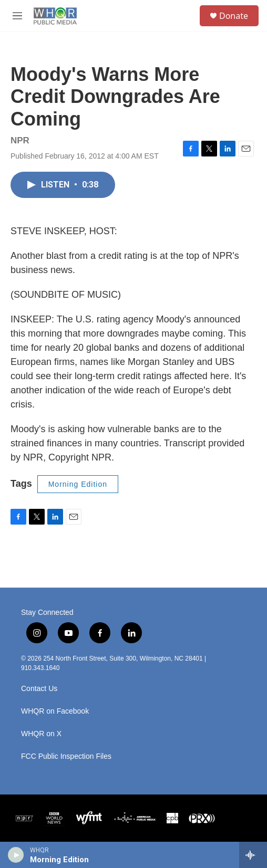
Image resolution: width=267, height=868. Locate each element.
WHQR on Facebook (55, 711)
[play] (16, 855)
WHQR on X (41, 734)
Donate (234, 16)
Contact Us (39, 689)
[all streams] (253, 855)
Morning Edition (78, 484)
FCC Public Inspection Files (66, 756)
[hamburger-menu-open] (17, 16)
